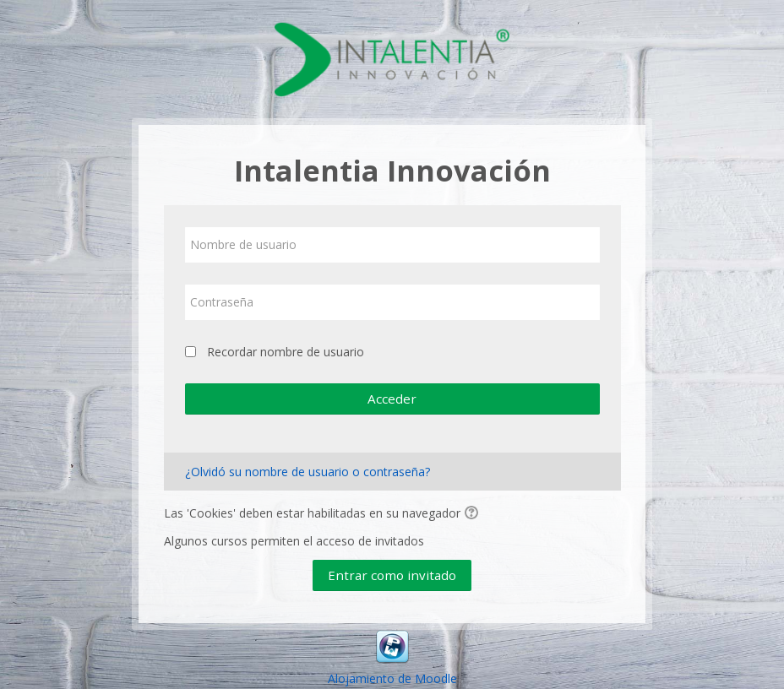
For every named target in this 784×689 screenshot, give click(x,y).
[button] (474, 514)
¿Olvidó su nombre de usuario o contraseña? (308, 472)
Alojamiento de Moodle (392, 678)
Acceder (392, 399)
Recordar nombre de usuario (286, 352)
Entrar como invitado (392, 575)
